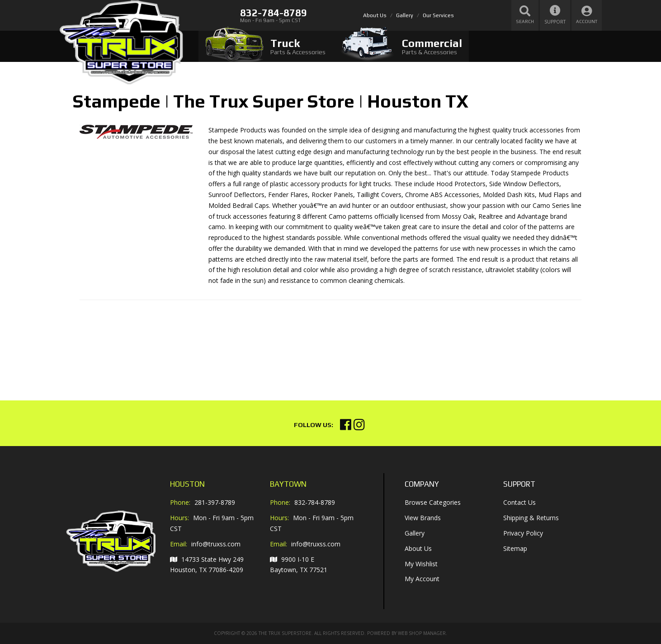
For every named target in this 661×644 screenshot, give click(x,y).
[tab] (265, 46)
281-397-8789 (215, 502)
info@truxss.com (216, 544)
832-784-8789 (315, 502)
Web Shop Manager (422, 633)
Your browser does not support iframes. (147, 343)
